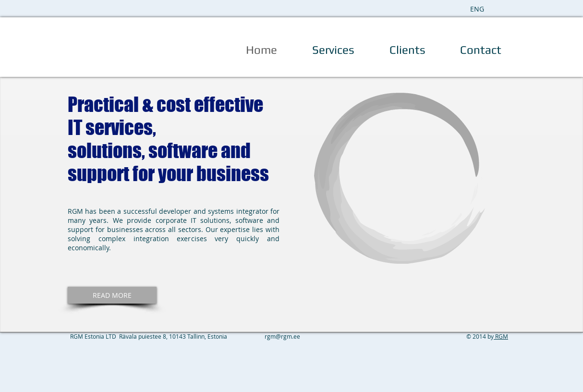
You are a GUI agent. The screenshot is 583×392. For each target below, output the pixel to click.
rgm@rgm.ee (282, 336)
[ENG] (477, 9)
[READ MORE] (112, 295)
